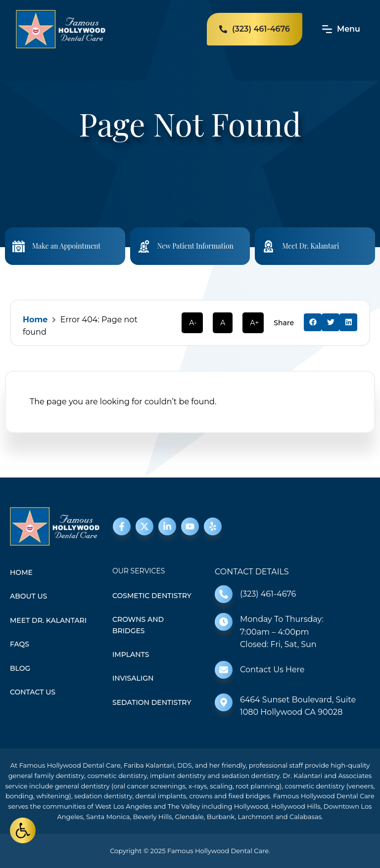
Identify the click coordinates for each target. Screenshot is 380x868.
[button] (313, 322)
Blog (20, 668)
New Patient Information (195, 246)
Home (35, 320)
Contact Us (33, 692)
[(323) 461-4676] (224, 594)
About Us (28, 596)
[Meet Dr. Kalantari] (268, 246)
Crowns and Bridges (138, 625)
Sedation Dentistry (152, 702)
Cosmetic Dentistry (152, 596)
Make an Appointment (66, 246)
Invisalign (133, 678)
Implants (131, 654)
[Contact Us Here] (224, 670)
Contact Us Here (272, 670)
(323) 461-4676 (268, 594)
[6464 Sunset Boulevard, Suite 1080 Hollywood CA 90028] (224, 702)
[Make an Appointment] (19, 246)
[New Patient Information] (144, 246)
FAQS (20, 644)
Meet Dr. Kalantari (310, 246)
